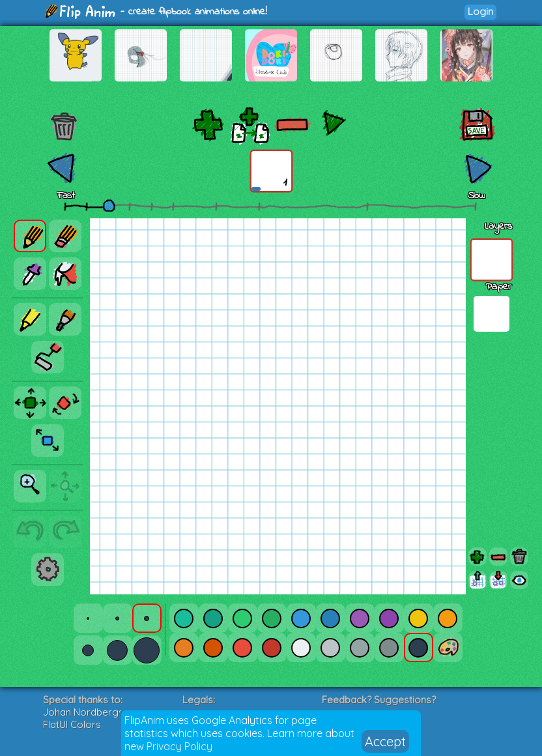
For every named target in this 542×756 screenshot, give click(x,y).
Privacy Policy (179, 746)
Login (480, 11)
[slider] (109, 205)
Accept (385, 741)
